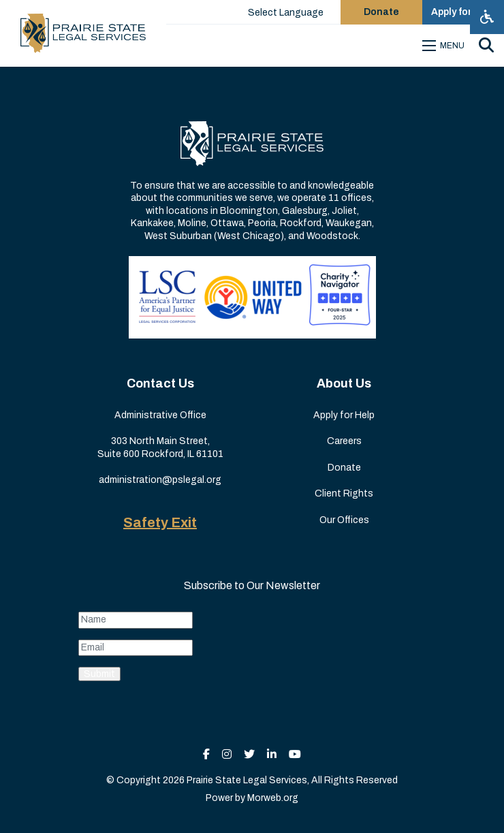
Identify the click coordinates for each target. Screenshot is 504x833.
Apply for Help (344, 415)
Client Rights (344, 493)
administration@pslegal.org (160, 480)
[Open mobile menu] (445, 46)
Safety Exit (160, 522)
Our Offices (344, 520)
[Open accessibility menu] (487, 17)
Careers (344, 441)
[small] (206, 754)
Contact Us (160, 383)
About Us (344, 383)
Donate (344, 468)
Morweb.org (273, 798)
